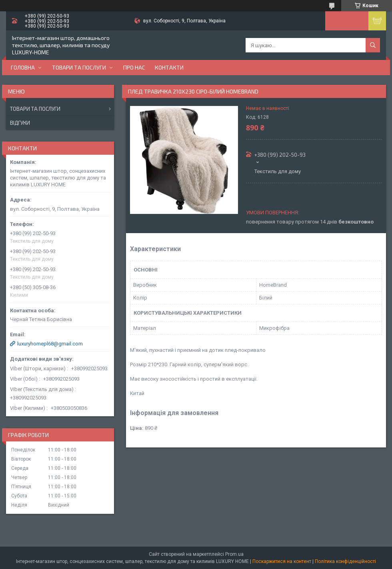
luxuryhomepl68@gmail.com (50, 344)
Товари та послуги (79, 67)
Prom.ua (234, 554)
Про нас (134, 67)
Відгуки (20, 123)
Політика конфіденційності (345, 561)
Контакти (169, 67)
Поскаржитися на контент (282, 561)
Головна (23, 67)
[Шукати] (373, 45)
